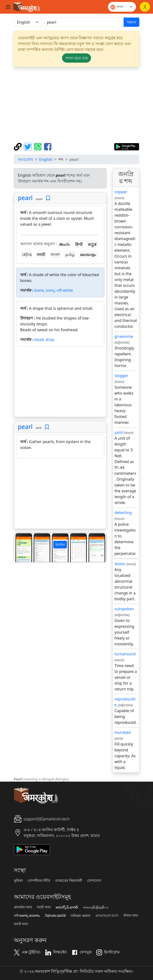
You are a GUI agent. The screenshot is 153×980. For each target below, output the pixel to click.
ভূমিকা (18, 881)
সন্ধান (131, 22)
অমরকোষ (25, 159)
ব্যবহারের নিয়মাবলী (69, 881)
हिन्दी (79, 244)
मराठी (41, 254)
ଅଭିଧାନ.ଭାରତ (81, 915)
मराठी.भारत (44, 907)
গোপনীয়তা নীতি (39, 881)
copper (121, 192)
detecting (123, 513)
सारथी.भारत (21, 924)
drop (50, 340)
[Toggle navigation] (8, 7)
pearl (25, 198)
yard (119, 432)
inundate (123, 732)
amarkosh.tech (107, 915)
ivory (50, 290)
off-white (65, 290)
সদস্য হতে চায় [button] (76, 58)
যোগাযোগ (94, 881)
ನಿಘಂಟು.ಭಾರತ (55, 915)
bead (39, 340)
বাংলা (55, 254)
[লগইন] (145, 7)
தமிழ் (70, 254)
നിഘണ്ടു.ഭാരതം (27, 915)
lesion (120, 564)
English (46, 159)
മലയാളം (88, 254)
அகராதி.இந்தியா (96, 907)
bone (39, 290)
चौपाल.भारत (131, 915)
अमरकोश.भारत (23, 907)
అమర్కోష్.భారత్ (67, 907)
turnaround (125, 654)
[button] (21, 548)
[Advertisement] (77, 105)
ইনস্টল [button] (60, 545)
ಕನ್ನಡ (92, 244)
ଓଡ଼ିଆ (27, 254)
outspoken (124, 609)
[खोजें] (84, 22)
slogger (121, 376)
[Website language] (122, 7)
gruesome (124, 336)
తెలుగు (64, 244)
